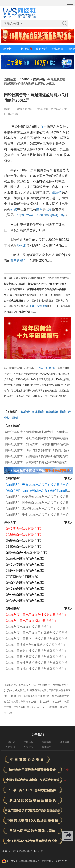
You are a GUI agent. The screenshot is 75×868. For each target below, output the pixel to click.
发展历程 (28, 742)
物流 (63, 412)
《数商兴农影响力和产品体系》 (25, 583)
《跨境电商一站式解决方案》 (23, 541)
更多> (68, 479)
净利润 (22, 245)
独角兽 (15, 260)
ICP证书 (39, 851)
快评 (39, 209)
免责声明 (65, 742)
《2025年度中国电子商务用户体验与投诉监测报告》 (39, 633)
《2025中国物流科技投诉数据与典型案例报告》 (36, 669)
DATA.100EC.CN (46, 368)
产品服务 (28, 747)
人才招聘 (10, 747)
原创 (15, 418)
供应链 (57, 192)
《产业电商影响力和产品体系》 (25, 595)
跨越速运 (52, 412)
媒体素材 (47, 747)
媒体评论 (39, 79)
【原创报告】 (13, 609)
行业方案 (10, 523)
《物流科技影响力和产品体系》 (25, 571)
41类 (64, 861)
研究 (14, 209)
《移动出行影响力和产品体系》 (25, 559)
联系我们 (10, 742)
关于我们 (38, 735)
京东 (43, 127)
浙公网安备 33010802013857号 (23, 861)
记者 (49, 209)
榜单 (23, 260)
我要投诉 (41, 49)
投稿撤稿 (47, 742)
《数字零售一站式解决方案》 (23, 529)
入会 (66, 770)
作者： (8, 109)
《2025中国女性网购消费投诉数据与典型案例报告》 (39, 663)
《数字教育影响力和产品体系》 (25, 565)
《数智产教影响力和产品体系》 (25, 601)
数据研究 (58, 49)
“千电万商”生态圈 (38, 306)
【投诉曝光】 (13, 479)
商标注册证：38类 (52, 861)
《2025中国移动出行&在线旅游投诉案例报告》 (35, 645)
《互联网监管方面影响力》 (22, 577)
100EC (25, 79)
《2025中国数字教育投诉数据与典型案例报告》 (36, 657)
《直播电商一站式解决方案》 (23, 547)
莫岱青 (25, 412)
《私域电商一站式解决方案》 (23, 535)
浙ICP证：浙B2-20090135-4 (17, 851)
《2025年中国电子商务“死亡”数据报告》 (31, 621)
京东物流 (38, 412)
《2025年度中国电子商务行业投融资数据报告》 (36, 615)
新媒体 (25, 49)
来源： (21, 109)
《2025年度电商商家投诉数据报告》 (28, 627)
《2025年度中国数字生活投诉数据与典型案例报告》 (39, 639)
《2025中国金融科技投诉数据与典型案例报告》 (36, 651)
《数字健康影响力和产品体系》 (25, 589)
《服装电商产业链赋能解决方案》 (26, 553)
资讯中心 (8, 49)
